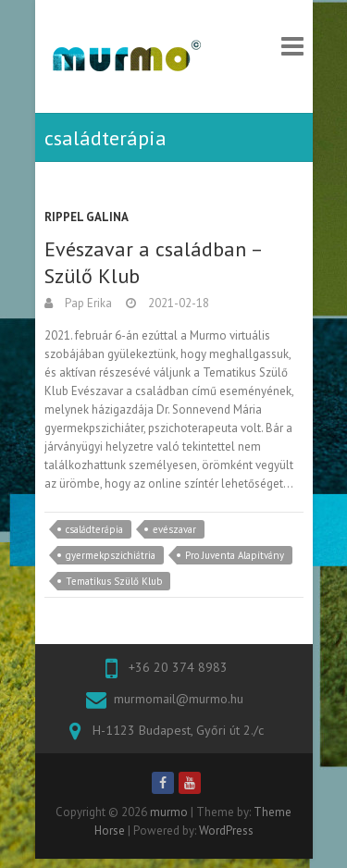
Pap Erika (87, 303)
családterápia (94, 529)
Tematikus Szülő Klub (114, 581)
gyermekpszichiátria (111, 555)
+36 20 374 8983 (178, 667)
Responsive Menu (292, 46)
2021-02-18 (177, 303)
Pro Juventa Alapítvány (235, 555)
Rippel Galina (87, 217)
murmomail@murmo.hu (179, 699)
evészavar (174, 529)
